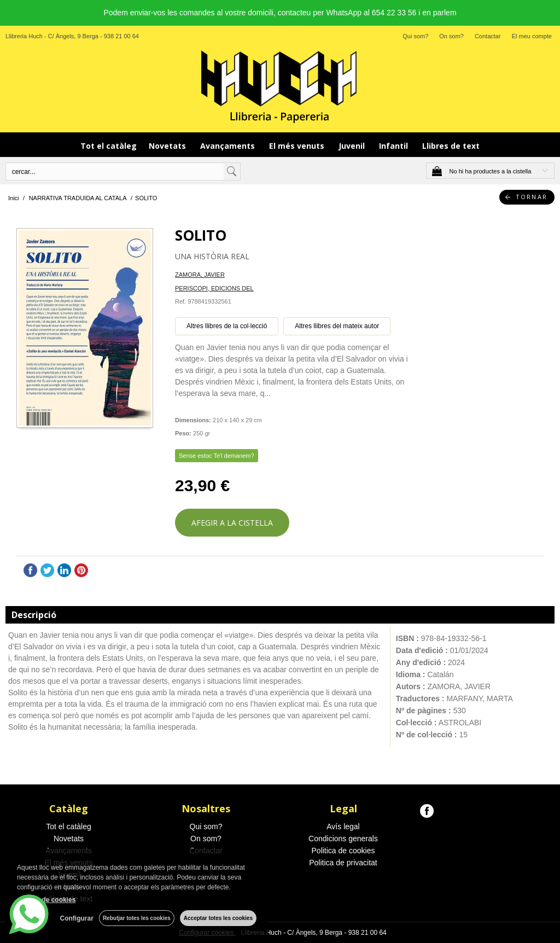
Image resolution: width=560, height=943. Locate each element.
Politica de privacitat (343, 863)
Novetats (168, 146)
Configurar (77, 918)
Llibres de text (451, 146)
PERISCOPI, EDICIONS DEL (214, 288)
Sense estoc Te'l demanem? (217, 456)
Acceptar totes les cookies (218, 918)
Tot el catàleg (109, 146)
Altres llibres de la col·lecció (227, 326)
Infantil (395, 146)
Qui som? (415, 36)
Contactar (488, 36)
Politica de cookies (343, 851)
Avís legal (343, 826)
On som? (451, 36)
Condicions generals (343, 839)
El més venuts (298, 146)
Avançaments (229, 146)
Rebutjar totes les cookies (137, 918)
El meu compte (532, 36)
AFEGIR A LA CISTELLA (232, 523)
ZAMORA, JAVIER (200, 275)
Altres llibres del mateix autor (337, 326)
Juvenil (353, 146)
